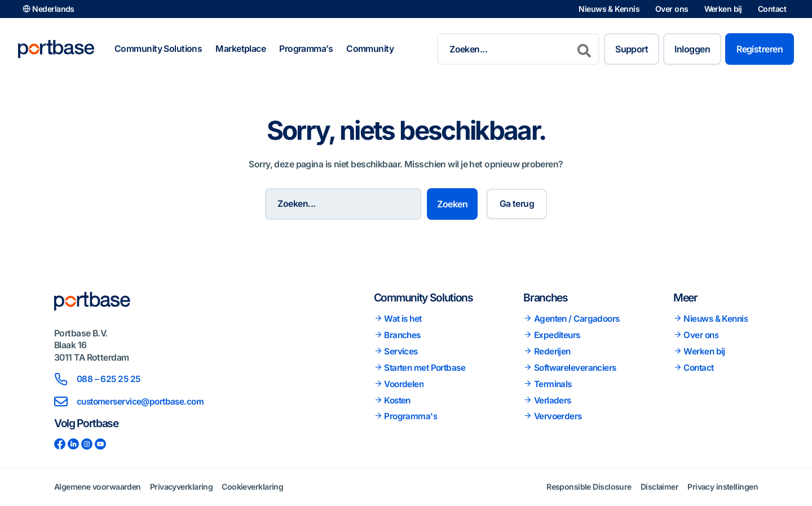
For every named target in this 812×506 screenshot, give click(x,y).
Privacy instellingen (723, 487)
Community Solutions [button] (158, 49)
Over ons (672, 9)
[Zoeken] (584, 49)
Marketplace (240, 49)
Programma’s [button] (306, 49)
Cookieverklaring (252, 487)
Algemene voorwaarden (98, 487)
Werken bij (723, 9)
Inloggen (692, 49)
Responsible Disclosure (589, 487)
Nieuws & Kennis (609, 9)
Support (632, 49)
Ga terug (517, 204)
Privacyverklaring (181, 487)
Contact (772, 9)
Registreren (760, 49)
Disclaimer (659, 487)
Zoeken (454, 204)
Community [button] (370, 49)
